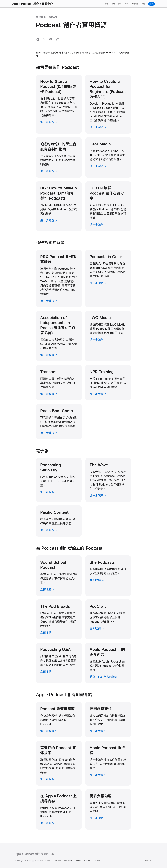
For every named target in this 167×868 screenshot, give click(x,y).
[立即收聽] (59, 576)
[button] (38, 39)
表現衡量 (135, 4)
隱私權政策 (68, 861)
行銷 (127, 4)
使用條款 (78, 861)
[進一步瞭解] (59, 104)
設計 (120, 4)
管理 (113, 4)
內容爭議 (97, 861)
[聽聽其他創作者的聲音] (108, 663)
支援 (143, 4)
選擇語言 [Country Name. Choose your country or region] (148, 861)
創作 (106, 4)
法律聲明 (87, 861)
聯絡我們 (58, 861)
